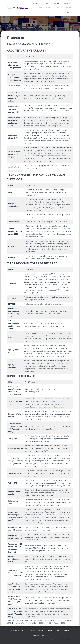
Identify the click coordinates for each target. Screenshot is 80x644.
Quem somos (37, 3)
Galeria (58, 8)
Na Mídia (39, 8)
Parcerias (56, 3)
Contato (68, 13)
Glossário (68, 8)
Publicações (67, 3)
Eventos (49, 8)
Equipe (47, 3)
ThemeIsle (70, 640)
